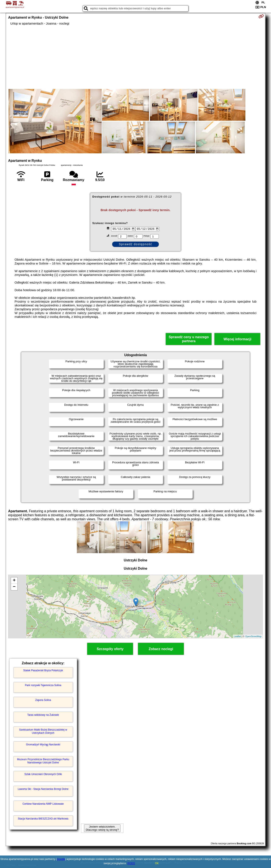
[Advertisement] (135, 57)
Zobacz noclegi (161, 649)
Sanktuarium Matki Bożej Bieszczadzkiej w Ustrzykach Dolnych (43, 731)
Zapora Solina (43, 700)
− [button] (14, 587)
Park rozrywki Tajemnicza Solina (43, 685)
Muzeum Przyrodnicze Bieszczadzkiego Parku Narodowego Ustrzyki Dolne (43, 761)
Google (61, 859)
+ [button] (14, 581)
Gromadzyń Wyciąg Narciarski (43, 745)
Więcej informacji (237, 339)
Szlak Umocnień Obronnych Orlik (43, 774)
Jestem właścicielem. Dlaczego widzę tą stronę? (102, 828)
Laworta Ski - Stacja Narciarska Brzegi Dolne (43, 789)
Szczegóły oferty (110, 649)
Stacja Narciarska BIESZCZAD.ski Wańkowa (43, 819)
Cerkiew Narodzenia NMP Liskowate (43, 804)
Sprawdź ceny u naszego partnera (189, 339)
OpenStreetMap (253, 636)
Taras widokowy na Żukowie (43, 715)
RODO (131, 863)
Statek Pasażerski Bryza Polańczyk (43, 670)
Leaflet (237, 636)
